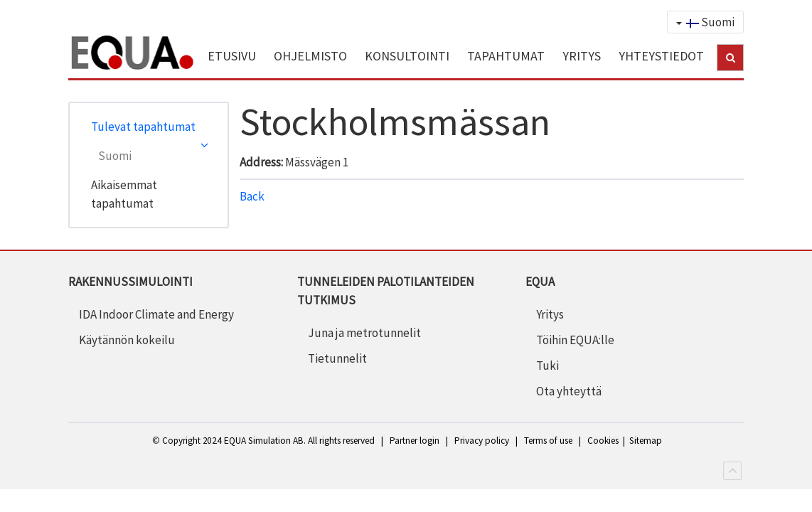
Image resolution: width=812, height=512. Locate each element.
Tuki (547, 366)
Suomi (705, 22)
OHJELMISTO (310, 56)
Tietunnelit (337, 358)
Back (252, 196)
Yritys (550, 314)
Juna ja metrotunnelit (364, 333)
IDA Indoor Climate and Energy (156, 314)
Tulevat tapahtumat (143, 127)
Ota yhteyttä (569, 391)
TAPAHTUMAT (506, 56)
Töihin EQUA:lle (575, 340)
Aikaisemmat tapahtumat (124, 194)
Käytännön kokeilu (127, 340)
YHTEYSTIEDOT (661, 56)
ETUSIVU (232, 56)
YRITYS (582, 56)
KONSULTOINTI (407, 56)
